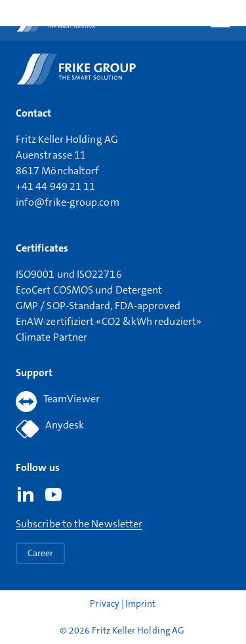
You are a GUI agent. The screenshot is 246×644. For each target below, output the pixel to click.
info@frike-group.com (68, 202)
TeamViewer (58, 402)
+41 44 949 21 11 (55, 186)
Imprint (141, 603)
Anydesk (50, 429)
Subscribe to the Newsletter (79, 524)
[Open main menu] (220, 20)
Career (40, 553)
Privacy (106, 603)
